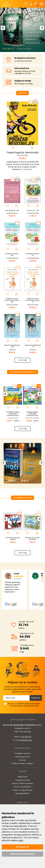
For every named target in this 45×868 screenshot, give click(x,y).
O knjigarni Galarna (23, 753)
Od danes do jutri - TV (33, 254)
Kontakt (23, 760)
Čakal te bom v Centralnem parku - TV (33, 300)
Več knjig (23, 360)
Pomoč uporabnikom (22, 787)
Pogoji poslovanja (23, 780)
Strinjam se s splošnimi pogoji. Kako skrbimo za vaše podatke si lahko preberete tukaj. (24, 705)
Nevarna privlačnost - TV (33, 346)
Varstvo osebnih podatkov (23, 783)
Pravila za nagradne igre (22, 790)
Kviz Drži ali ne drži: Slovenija (32, 538)
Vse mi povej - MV (12, 210)
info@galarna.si (26, 740)
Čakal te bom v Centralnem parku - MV (12, 300)
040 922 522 (26, 737)
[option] (22, 30)
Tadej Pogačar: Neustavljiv (23, 152)
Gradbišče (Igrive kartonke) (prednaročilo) (13, 414)
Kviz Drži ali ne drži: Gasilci (13, 538)
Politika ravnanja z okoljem (22, 763)
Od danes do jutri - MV (12, 254)
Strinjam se (23, 847)
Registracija (23, 777)
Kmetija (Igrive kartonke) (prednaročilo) (32, 414)
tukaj (21, 840)
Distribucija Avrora (22, 757)
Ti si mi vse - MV (33, 210)
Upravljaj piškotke (22, 793)
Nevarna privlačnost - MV (12, 346)
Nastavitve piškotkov (23, 854)
